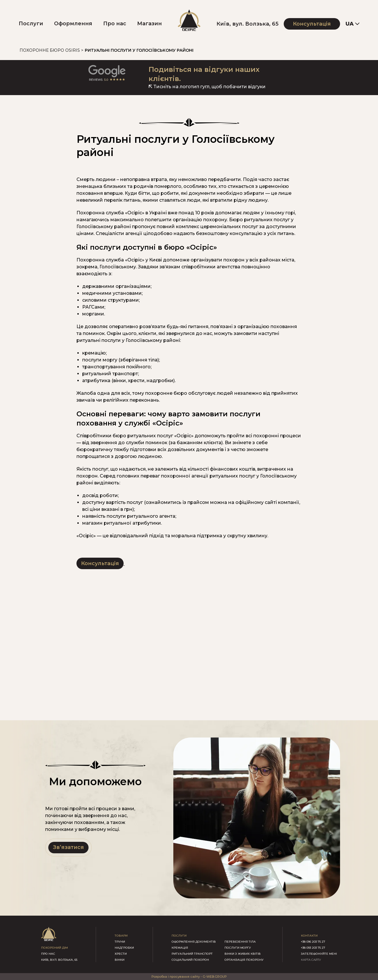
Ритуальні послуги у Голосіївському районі (139, 50)
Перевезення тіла (240, 942)
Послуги (31, 24)
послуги (179, 936)
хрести (121, 954)
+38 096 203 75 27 (313, 942)
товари (121, 936)
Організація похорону (244, 960)
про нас (48, 954)
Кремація (180, 948)
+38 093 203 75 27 (313, 948)
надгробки (124, 948)
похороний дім (54, 948)
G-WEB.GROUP (215, 977)
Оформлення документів (194, 942)
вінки (120, 960)
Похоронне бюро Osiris (50, 50)
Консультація (312, 24)
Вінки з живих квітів (243, 954)
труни (120, 942)
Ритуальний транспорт (192, 954)
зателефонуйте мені (319, 954)
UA (350, 24)
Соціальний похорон (190, 960)
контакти (309, 936)
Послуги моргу (238, 948)
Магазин (149, 24)
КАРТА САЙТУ (311, 960)
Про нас (115, 24)
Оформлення (73, 24)
